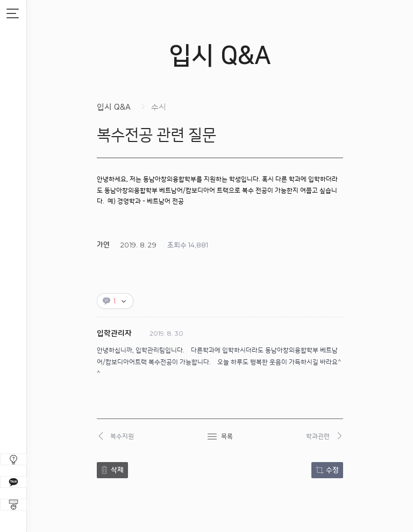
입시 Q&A (114, 107)
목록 (227, 437)
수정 (332, 470)
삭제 (117, 470)
